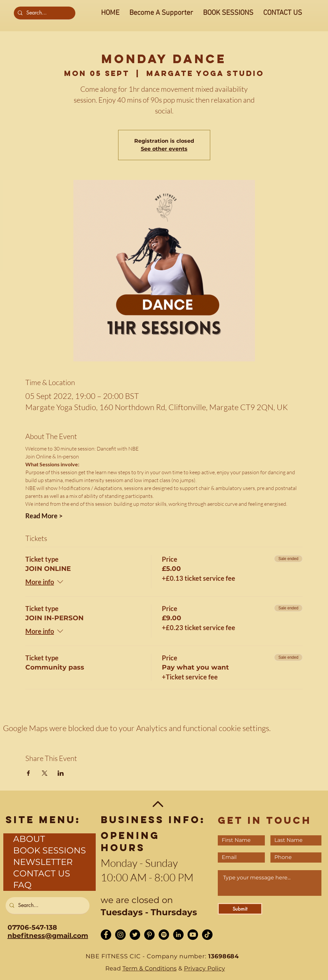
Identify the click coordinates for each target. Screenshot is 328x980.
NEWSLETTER (43, 862)
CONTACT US (42, 873)
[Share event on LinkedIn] (61, 773)
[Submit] (240, 909)
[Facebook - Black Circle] (106, 935)
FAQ (22, 885)
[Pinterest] (149, 935)
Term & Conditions (150, 968)
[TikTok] (207, 935)
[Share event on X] (45, 773)
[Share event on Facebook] (28, 773)
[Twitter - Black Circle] (135, 935)
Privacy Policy (204, 968)
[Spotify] (164, 935)
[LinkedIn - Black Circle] (178, 935)
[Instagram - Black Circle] (120, 935)
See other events (164, 149)
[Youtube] (193, 935)
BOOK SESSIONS (50, 850)
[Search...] (44, 13)
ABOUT (29, 839)
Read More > (44, 516)
